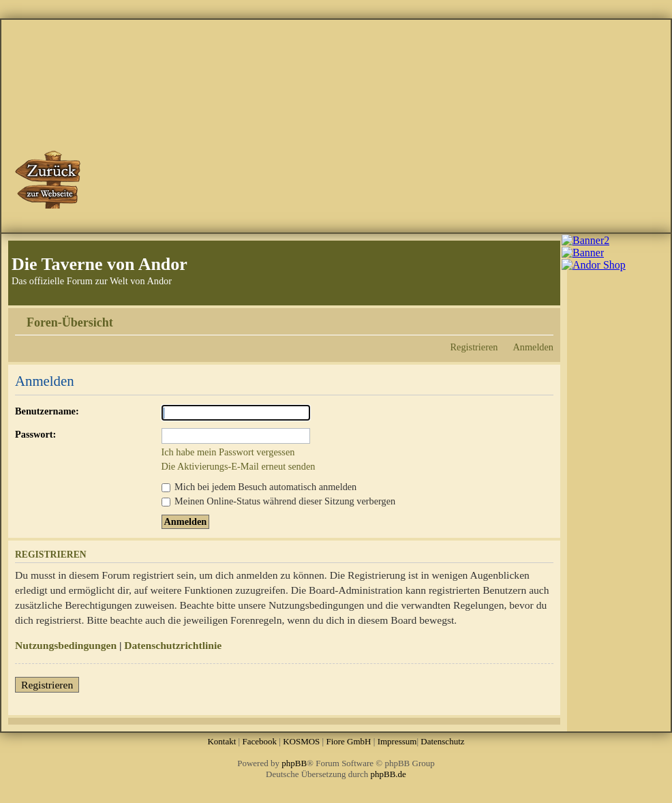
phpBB (294, 763)
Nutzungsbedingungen (66, 645)
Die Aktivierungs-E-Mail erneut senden (239, 466)
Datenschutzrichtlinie (173, 645)
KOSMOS (301, 741)
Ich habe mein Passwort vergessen (228, 452)
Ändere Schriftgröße (544, 318)
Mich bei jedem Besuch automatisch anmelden (259, 487)
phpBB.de (388, 774)
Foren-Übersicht (70, 322)
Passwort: (35, 434)
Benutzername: (47, 411)
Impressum (397, 741)
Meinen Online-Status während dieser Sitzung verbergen (279, 501)
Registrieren (474, 347)
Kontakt (222, 741)
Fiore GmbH (348, 741)
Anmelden (533, 347)
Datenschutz (442, 741)
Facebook (259, 741)
